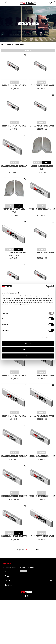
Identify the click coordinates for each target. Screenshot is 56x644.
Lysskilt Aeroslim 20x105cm (42, 536)
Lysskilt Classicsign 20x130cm (42, 456)
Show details (46, 338)
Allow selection (28, 350)
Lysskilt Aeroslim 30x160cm (42, 416)
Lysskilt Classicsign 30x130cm (14, 166)
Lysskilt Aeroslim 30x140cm (14, 416)
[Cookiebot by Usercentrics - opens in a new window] (46, 286)
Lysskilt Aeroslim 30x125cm (42, 376)
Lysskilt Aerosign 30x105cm (42, 253)
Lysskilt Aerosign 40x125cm (42, 126)
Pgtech (3, 44)
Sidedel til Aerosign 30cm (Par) (42, 168)
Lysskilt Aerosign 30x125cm (14, 86)
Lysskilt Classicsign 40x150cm (14, 536)
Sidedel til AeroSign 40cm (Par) (14, 211)
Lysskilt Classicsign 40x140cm (42, 209)
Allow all (28, 344)
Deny (28, 356)
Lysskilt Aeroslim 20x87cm (14, 253)
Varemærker (10, 44)
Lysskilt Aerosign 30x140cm (14, 126)
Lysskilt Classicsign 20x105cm (14, 456)
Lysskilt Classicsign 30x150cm (14, 496)
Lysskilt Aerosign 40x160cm (42, 86)
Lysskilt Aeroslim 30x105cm (14, 376)
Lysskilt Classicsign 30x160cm (42, 496)
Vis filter (28, 51)
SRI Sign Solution (19, 44)
